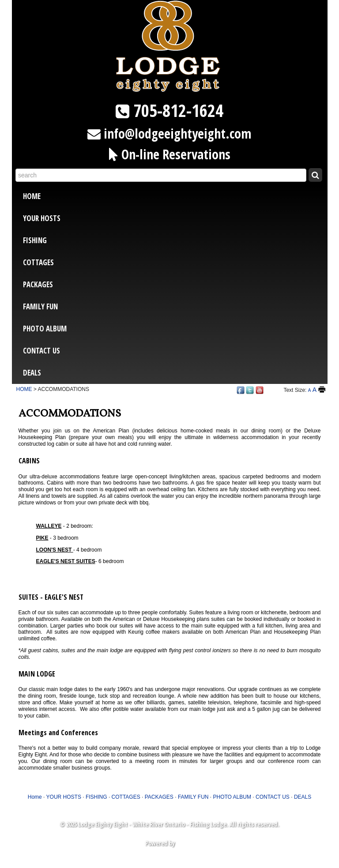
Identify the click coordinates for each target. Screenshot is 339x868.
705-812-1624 (178, 110)
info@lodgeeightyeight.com (178, 133)
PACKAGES (38, 284)
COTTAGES (38, 262)
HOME (24, 389)
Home (32, 196)
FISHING (35, 240)
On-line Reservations (176, 154)
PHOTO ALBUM (45, 329)
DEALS (32, 373)
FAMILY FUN (40, 306)
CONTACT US (41, 351)
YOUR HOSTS (42, 218)
